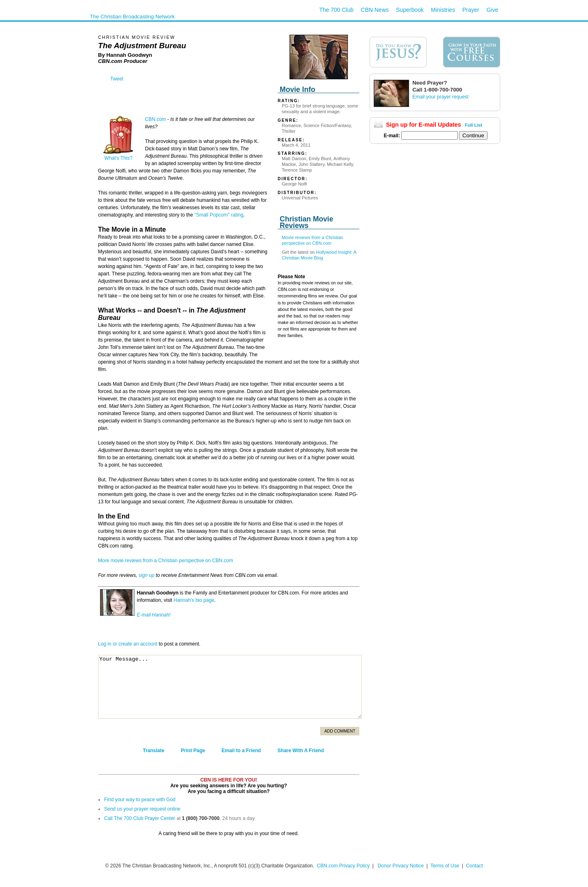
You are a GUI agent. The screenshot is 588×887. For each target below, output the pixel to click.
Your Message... (230, 687)
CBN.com (155, 119)
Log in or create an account (128, 644)
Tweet (117, 79)
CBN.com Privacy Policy (343, 866)
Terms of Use (445, 866)
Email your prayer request (440, 97)
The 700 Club (336, 10)
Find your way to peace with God (140, 800)
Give (492, 10)
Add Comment (340, 731)
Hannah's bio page (194, 600)
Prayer (471, 10)
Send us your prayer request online (142, 809)
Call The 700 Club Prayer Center (140, 818)
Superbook (410, 10)
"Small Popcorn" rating (219, 215)
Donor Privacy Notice (401, 866)
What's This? (118, 156)
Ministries (443, 10)
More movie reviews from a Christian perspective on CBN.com (166, 561)
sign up (146, 575)
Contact (474, 866)
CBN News (375, 10)
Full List (474, 125)
